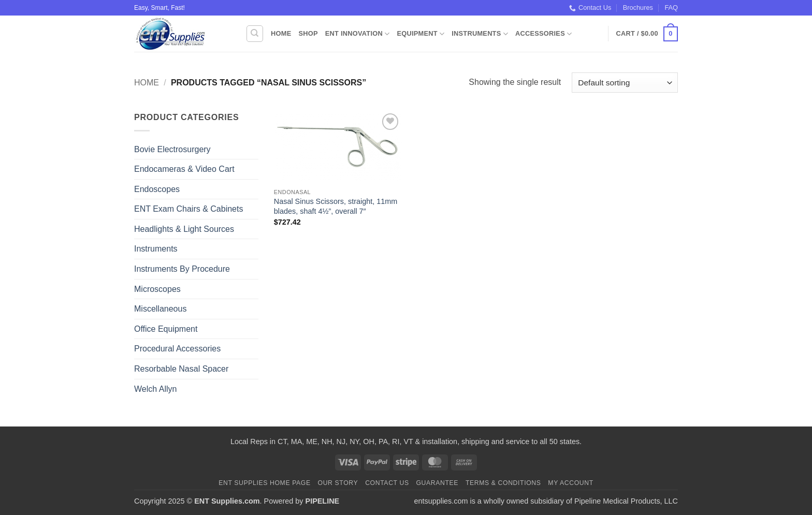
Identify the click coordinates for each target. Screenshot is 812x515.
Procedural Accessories (177, 349)
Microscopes (157, 289)
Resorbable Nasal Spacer (181, 369)
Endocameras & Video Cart (184, 169)
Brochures (638, 8)
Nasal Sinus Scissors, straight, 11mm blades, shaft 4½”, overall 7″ (336, 206)
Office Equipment (166, 329)
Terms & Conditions (503, 483)
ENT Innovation (358, 34)
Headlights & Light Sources (184, 229)
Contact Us (590, 8)
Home (281, 33)
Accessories (543, 34)
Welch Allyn (155, 389)
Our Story (338, 483)
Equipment (421, 34)
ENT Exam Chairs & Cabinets (189, 209)
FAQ (671, 8)
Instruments (480, 34)
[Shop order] (625, 83)
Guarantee (437, 483)
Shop (308, 33)
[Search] (255, 34)
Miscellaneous (160, 309)
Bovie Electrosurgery (172, 149)
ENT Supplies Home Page (265, 483)
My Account (570, 483)
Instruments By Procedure (182, 269)
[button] (647, 34)
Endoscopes (157, 189)
